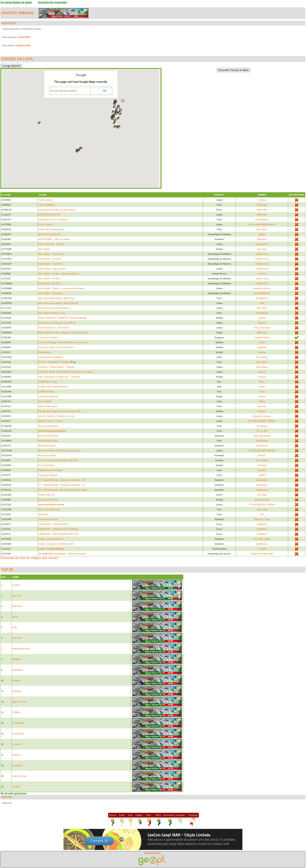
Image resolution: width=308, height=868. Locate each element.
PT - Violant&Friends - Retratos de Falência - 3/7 (62, 480)
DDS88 (16, 712)
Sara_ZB (17, 596)
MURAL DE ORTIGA (48, 436)
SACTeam (262, 495)
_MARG (262, 475)
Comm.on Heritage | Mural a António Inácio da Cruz (63, 342)
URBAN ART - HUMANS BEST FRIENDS (58, 529)
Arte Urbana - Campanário (51, 254)
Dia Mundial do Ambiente (50, 357)
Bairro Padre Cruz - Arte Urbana (54, 328)
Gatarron (262, 323)
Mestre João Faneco (48, 406)
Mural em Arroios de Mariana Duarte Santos (60, 451)
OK (105, 91)
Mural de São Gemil (48, 441)
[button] (116, 113)
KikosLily (262, 406)
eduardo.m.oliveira (262, 288)
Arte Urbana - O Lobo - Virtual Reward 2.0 (59, 274)
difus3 (262, 401)
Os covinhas (262, 357)
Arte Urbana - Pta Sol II (50, 283)
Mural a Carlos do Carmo (51, 421)
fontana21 (17, 744)
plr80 (262, 303)
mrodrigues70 (262, 244)
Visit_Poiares (262, 460)
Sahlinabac (18, 670)
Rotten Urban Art (47, 495)
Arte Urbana (44, 249)
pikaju (26, 13)
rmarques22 (262, 446)
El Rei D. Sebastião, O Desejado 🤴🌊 (57, 362)
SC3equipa (262, 205)
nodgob (262, 396)
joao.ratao (262, 249)
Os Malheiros (262, 298)
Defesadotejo (45, 352)
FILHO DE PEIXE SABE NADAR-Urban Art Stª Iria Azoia (66, 372)
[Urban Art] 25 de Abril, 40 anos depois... (58, 210)
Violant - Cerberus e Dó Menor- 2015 (56, 544)
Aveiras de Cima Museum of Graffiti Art (57, 323)
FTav (15, 627)
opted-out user (19, 702)
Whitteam (17, 659)
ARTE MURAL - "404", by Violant (54, 239)
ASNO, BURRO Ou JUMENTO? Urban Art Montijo (63, 318)
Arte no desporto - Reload (51, 244)
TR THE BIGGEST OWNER (262, 421)
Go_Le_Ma (262, 431)
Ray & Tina (262, 509)
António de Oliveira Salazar (52, 229)
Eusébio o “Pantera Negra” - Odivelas (56, 367)
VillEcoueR (262, 210)
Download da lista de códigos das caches (29, 558)
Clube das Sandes (262, 436)
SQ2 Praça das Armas (49, 509)
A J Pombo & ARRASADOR (262, 224)
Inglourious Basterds (48, 396)
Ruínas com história (48, 500)
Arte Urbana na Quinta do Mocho (54, 308)
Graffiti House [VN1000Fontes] (53, 387)
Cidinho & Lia (262, 254)
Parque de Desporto (48, 475)
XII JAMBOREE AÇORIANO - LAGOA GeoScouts (62, 554)
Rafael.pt (262, 347)
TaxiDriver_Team (262, 519)
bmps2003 (17, 765)
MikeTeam (262, 215)
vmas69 (16, 787)
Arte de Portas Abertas (49, 234)
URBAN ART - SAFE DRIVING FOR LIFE (58, 534)
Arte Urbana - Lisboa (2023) (52, 269)
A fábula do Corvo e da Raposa (54, 220)
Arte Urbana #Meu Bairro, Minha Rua (56, 298)
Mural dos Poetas (47, 446)
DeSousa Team (262, 500)
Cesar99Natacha (262, 293)
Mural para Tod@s (47, 455)
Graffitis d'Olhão (46, 392)
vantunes (262, 274)
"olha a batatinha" (47, 205)
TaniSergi (262, 465)
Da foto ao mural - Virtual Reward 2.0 (56, 347)
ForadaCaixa (19, 723)
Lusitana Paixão (262, 337)
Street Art (43, 514)
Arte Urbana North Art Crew (52, 313)
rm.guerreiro (18, 734)
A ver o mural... (46, 224)
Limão (262, 387)
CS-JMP (262, 549)
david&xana (262, 480)
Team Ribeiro (262, 367)
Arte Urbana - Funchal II (50, 259)
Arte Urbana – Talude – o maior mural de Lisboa (61, 288)
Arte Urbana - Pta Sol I (49, 279)
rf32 (262, 514)
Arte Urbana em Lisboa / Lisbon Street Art (59, 303)
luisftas (262, 234)
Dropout (262, 318)
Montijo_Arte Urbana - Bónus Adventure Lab (60, 411)
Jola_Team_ (262, 229)
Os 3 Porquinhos (47, 465)
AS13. (262, 382)
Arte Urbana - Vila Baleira (51, 293)
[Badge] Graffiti (24, 46)
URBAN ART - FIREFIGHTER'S (54, 524)
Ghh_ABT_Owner (262, 539)
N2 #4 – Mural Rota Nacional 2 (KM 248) (58, 460)
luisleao (262, 352)
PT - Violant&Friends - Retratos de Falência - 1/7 (62, 485)
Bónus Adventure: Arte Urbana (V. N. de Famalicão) (63, 333)
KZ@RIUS (262, 524)
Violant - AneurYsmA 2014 (51, 539)
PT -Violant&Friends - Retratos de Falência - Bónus (63, 490)
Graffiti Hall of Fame (48, 382)
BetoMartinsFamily (21, 649)
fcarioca (16, 755)
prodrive (262, 470)
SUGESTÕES (24, 37)
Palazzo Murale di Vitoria (50, 470)
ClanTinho (17, 638)
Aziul (262, 392)
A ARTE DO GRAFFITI (49, 215)
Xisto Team (262, 308)
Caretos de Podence (48, 337)
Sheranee (262, 239)
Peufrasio (17, 691)
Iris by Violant (45, 401)
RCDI (262, 342)
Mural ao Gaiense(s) (48, 426)
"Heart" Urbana (46, 200)
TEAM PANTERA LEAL (262, 554)
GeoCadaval (262, 441)
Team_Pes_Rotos (262, 328)
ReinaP (262, 455)
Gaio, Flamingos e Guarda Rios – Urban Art (59, 377)
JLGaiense (262, 426)
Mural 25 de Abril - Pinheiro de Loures (57, 416)
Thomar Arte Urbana (48, 519)
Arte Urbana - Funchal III (50, 264)
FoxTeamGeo (262, 220)
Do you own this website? (64, 91)
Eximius (262, 200)
